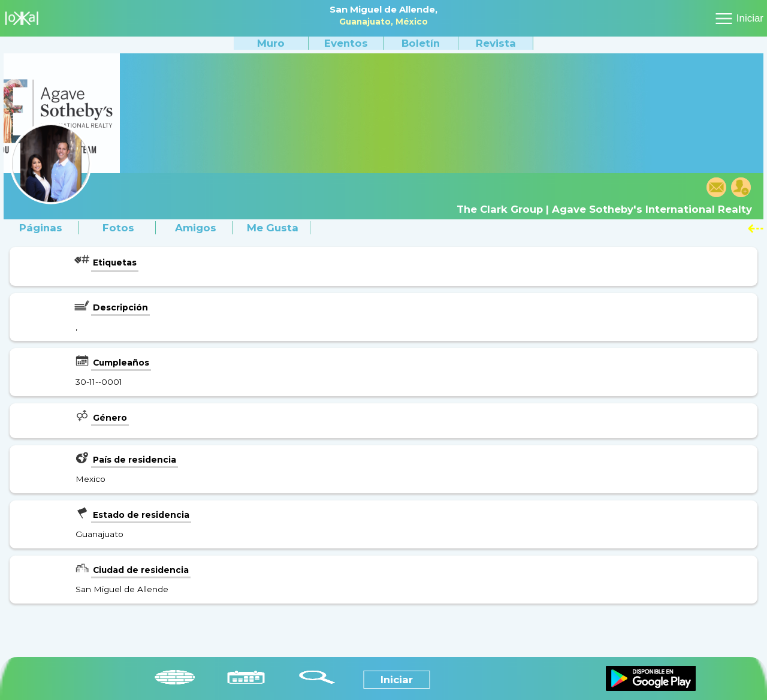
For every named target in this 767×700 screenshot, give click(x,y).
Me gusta (273, 228)
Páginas (41, 228)
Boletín (421, 43)
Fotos (118, 228)
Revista (496, 43)
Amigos (196, 228)
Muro (271, 43)
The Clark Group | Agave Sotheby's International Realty (604, 209)
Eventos (346, 43)
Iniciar (750, 18)
